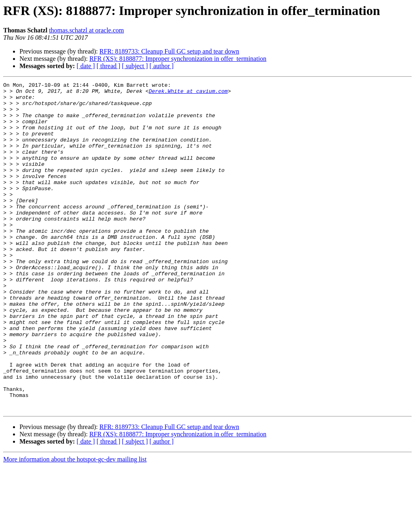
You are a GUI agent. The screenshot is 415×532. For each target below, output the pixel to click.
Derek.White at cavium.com (188, 93)
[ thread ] (108, 66)
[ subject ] (135, 66)
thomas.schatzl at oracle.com (87, 30)
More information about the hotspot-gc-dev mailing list (75, 525)
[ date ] (86, 66)
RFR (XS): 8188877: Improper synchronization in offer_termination (178, 59)
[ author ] (162, 66)
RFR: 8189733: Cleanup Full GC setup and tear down (169, 51)
